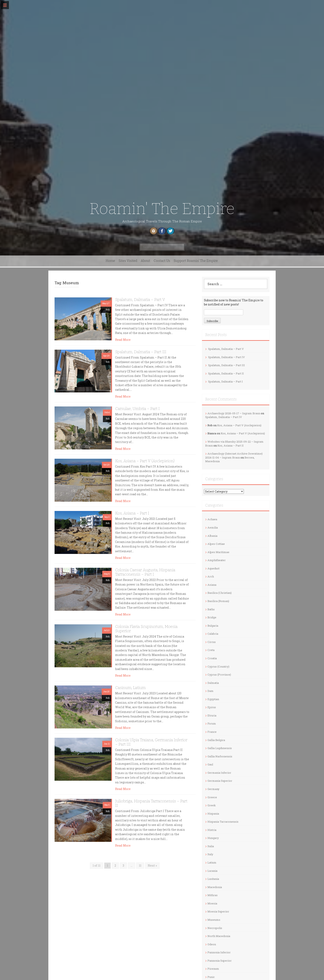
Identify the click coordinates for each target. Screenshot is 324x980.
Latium (212, 862)
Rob (108, 310)
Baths (211, 609)
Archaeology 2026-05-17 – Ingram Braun (234, 413)
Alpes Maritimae (218, 552)
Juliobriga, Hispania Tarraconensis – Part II (151, 803)
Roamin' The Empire (162, 209)
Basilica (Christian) (220, 593)
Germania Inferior (219, 773)
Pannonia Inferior (219, 952)
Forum (212, 723)
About (145, 261)
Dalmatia (213, 683)
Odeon (212, 944)
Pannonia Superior (220, 961)
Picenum (213, 969)
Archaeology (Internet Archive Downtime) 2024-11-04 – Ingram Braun (234, 456)
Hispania (213, 814)
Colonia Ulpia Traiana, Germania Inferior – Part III (151, 742)
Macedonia (215, 887)
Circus (212, 642)
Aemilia (213, 527)
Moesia (212, 903)
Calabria (213, 634)
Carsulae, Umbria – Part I (137, 409)
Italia (211, 846)
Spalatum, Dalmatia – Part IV (226, 357)
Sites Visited (128, 261)
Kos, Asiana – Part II (230, 445)
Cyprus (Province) (219, 675)
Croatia (212, 658)
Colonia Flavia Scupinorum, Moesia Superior (146, 629)
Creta (211, 650)
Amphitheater (217, 560)
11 (140, 865)
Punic (211, 977)
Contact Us (162, 261)
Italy (210, 854)
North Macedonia (219, 936)
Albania (212, 536)
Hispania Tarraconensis (223, 822)
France (212, 732)
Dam (210, 691)
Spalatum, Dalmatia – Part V (140, 300)
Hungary (213, 838)
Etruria (212, 715)
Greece (212, 797)
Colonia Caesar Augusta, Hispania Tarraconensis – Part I (145, 572)
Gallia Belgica (216, 740)
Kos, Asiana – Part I (132, 513)
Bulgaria (213, 626)
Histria (212, 830)
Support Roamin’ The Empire (196, 261)
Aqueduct (213, 568)
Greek (212, 805)
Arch (211, 576)
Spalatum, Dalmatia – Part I (225, 381)
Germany (213, 789)
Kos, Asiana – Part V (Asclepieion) (145, 461)
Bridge (212, 617)
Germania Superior (220, 781)
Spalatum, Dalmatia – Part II (226, 373)
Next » (152, 865)
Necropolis (215, 928)
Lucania (212, 871)
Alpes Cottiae (216, 544)
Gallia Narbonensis (220, 756)
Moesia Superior (218, 911)
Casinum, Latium (130, 688)
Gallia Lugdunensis (220, 748)
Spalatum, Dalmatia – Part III (141, 352)
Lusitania (213, 879)
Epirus (212, 707)
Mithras (213, 895)
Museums (214, 920)
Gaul (210, 764)
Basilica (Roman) (218, 601)
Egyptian (213, 699)
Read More (123, 340)
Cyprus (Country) (218, 666)
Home (110, 261)
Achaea (212, 519)
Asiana (212, 585)
